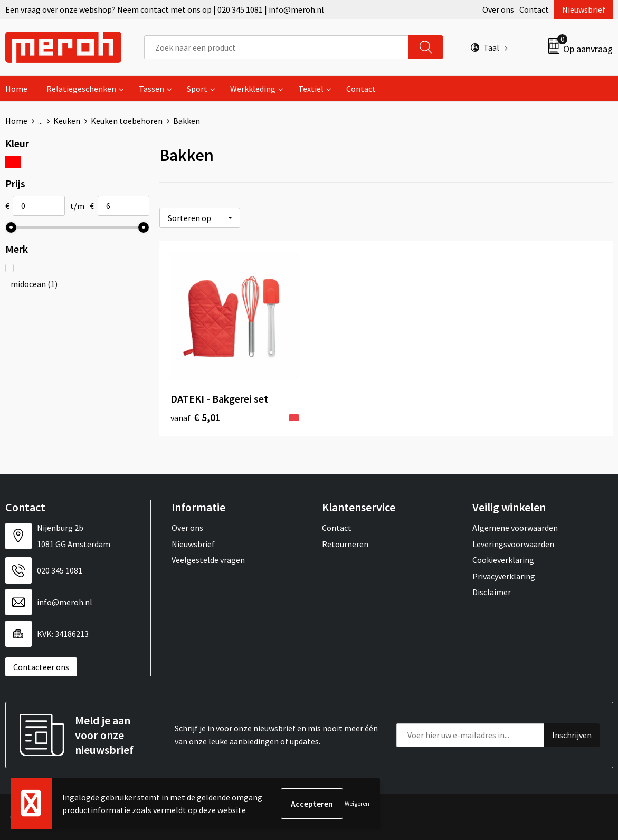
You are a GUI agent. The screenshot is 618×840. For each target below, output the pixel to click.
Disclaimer (492, 592)
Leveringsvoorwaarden (513, 544)
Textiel (311, 89)
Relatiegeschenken (81, 89)
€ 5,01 (196, 417)
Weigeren (357, 803)
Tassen (151, 89)
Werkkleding (253, 89)
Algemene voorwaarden (515, 528)
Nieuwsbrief (584, 9)
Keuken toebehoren (127, 121)
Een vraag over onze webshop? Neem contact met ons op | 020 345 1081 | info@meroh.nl (165, 9)
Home (16, 89)
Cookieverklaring (503, 560)
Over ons (498, 9)
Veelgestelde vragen (208, 560)
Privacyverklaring (504, 576)
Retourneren (345, 544)
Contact (534, 9)
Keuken (67, 121)
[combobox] (277, 47)
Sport (197, 89)
